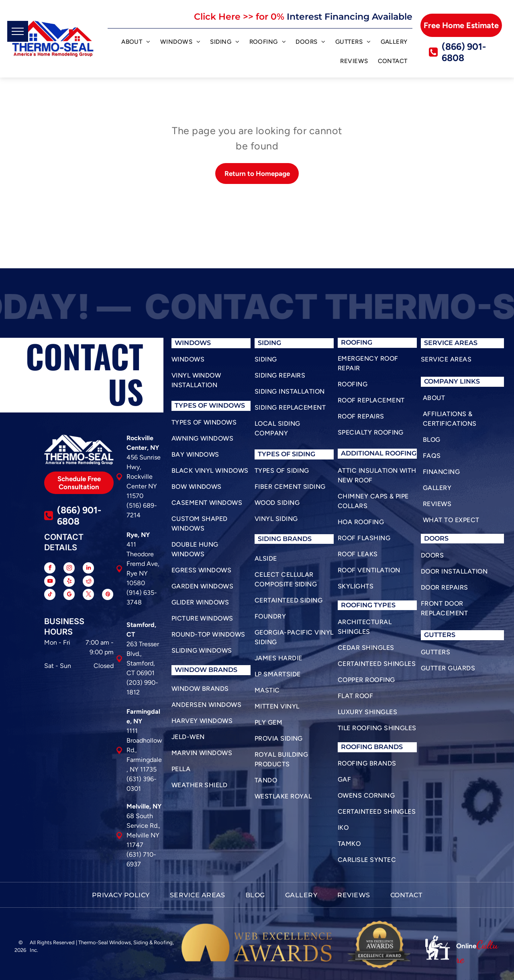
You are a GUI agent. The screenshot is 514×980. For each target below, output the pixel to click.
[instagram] (69, 569)
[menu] (18, 31)
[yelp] (69, 582)
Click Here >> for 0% (239, 17)
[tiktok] (50, 595)
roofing (357, 605)
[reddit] (88, 582)
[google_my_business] (69, 595)
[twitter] (88, 595)
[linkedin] (88, 569)
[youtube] (50, 582)
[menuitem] (136, 43)
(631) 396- (142, 779)
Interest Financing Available (350, 17)
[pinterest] (108, 595)
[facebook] (50, 569)
